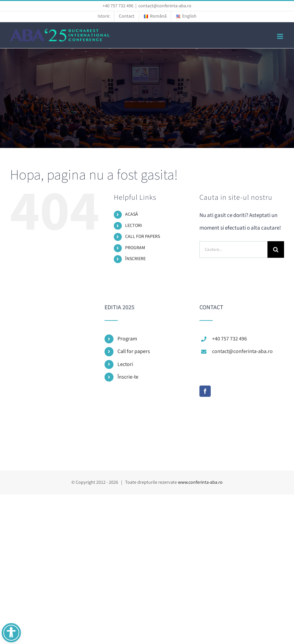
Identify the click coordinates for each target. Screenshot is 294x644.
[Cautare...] (233, 250)
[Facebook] (205, 391)
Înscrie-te (128, 377)
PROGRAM (135, 248)
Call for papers (134, 351)
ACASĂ (132, 214)
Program (127, 339)
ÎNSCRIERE (135, 259)
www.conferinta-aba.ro (200, 482)
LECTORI (134, 226)
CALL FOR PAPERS (143, 237)
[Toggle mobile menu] (281, 36)
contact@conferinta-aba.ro (165, 6)
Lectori (125, 364)
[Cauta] (276, 250)
